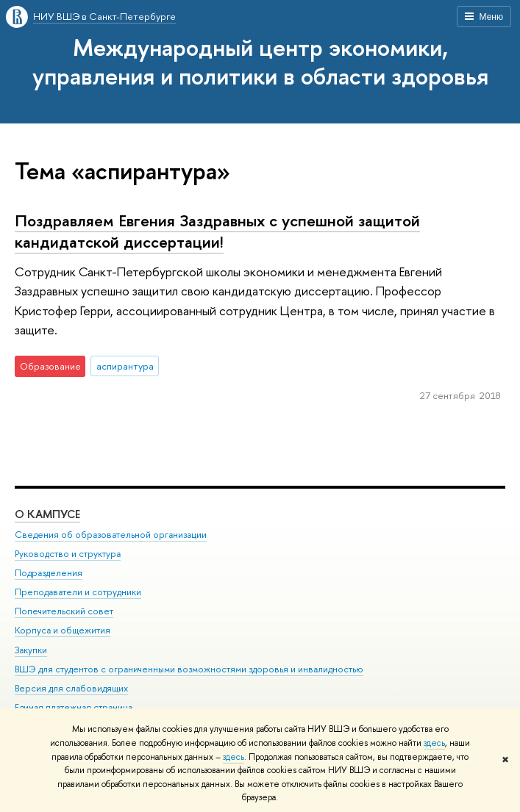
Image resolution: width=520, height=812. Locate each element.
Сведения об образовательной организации (111, 535)
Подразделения (49, 573)
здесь (434, 743)
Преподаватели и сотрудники (78, 592)
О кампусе (47, 514)
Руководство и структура (68, 554)
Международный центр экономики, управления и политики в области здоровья (260, 61)
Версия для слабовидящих (71, 688)
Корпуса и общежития (63, 630)
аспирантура (125, 366)
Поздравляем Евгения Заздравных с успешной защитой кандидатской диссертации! (217, 231)
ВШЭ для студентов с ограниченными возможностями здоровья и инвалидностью (189, 669)
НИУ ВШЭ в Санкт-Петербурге (104, 16)
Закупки (31, 650)
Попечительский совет (64, 611)
